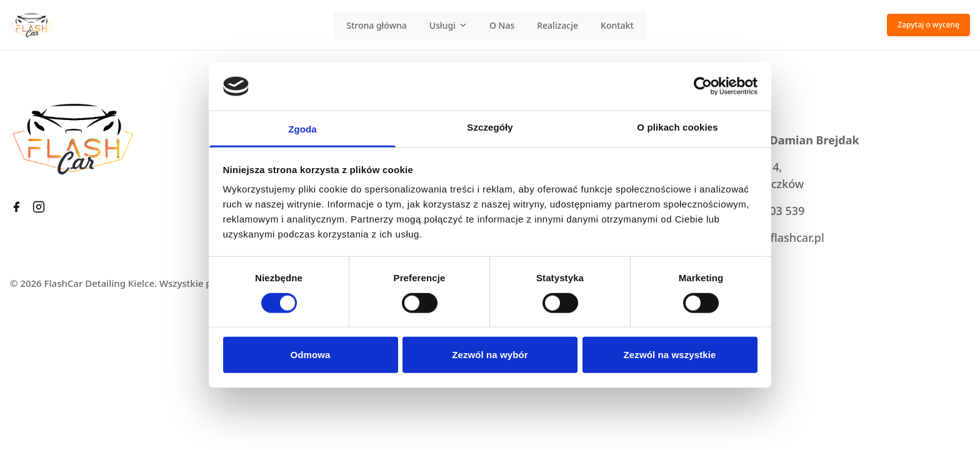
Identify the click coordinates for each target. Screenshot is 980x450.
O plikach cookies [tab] (677, 127)
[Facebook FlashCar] (16, 207)
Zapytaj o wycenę (928, 25)
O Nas (502, 25)
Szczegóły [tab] (490, 127)
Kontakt (617, 25)
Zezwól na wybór (490, 355)
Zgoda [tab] (302, 129)
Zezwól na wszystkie (670, 355)
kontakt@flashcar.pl (772, 237)
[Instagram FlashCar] (39, 207)
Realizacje (557, 25)
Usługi (448, 25)
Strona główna (377, 25)
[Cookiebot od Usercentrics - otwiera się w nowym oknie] (703, 86)
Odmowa (311, 355)
